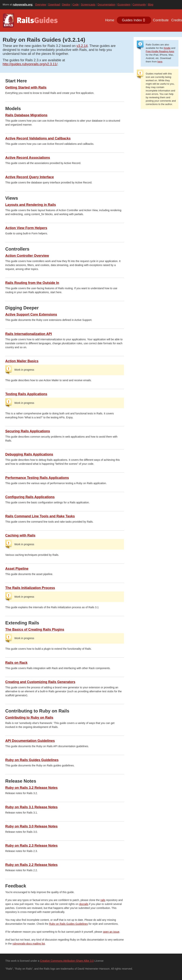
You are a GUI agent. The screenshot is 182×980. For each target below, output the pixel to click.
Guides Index (132, 20)
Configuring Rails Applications (30, 497)
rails (103, 900)
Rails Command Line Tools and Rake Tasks (40, 516)
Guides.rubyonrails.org (31, 20)
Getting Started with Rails (26, 87)
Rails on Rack (16, 663)
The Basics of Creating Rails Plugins (35, 630)
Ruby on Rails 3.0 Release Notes (31, 826)
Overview (41, 5)
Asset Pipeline (17, 569)
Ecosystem (124, 5)
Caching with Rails (20, 535)
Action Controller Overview (27, 256)
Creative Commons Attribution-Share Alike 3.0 (67, 961)
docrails (84, 904)
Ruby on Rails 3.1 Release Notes (31, 807)
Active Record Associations (28, 158)
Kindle (167, 48)
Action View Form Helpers (26, 228)
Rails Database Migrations (26, 115)
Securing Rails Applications (28, 431)
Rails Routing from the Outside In (32, 283)
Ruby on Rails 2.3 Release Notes (31, 846)
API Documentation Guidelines (30, 741)
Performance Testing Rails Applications (37, 478)
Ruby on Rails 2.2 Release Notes (31, 865)
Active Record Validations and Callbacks (38, 138)
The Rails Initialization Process (30, 588)
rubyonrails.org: (23, 5)
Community (139, 5)
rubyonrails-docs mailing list (29, 944)
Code (75, 5)
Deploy (66, 5)
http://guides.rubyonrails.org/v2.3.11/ (30, 64)
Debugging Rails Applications (29, 454)
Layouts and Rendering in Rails (31, 205)
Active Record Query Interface (30, 177)
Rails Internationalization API (29, 334)
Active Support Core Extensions (31, 314)
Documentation (106, 5)
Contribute (161, 20)
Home (110, 20)
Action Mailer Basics (22, 361)
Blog (151, 5)
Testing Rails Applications (26, 394)
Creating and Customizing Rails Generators (40, 682)
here (160, 62)
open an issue (111, 932)
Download (54, 5)
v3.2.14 (82, 46)
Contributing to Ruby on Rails (29, 718)
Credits (177, 20)
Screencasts (88, 5)
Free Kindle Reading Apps (160, 51)
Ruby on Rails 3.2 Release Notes (31, 788)
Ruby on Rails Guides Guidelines (32, 760)
